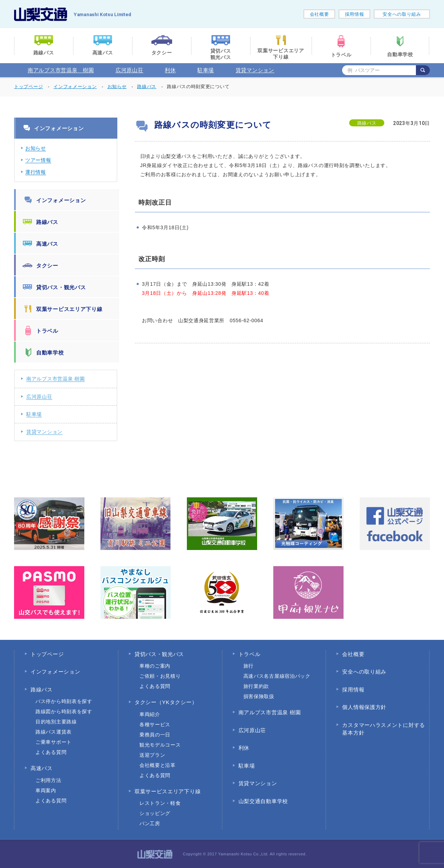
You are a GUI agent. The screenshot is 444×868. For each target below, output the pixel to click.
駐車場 (206, 70)
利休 (170, 70)
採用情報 (355, 14)
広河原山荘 (129, 70)
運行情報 (36, 172)
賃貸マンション (255, 70)
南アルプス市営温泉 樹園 (61, 70)
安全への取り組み (402, 14)
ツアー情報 (38, 160)
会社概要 (319, 14)
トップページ (28, 87)
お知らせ (36, 148)
